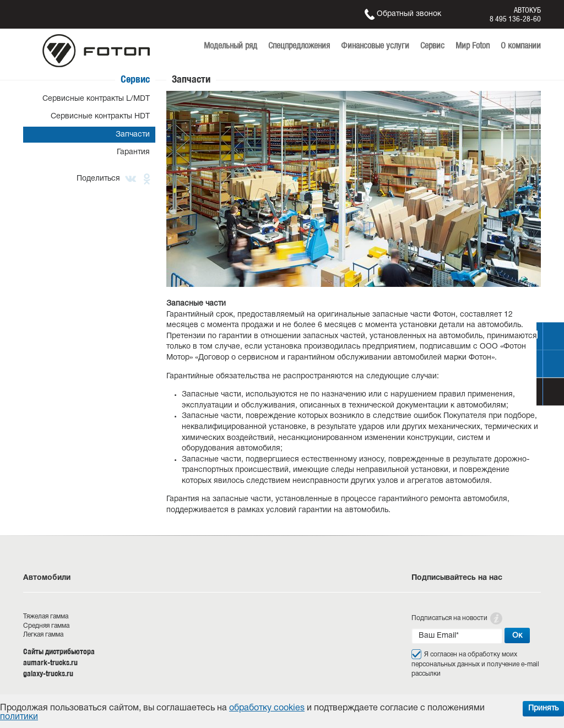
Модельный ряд (231, 45)
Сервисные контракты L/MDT (96, 99)
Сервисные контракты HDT (100, 116)
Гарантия (133, 152)
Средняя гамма (46, 626)
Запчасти (133, 135)
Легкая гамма (43, 635)
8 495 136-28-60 (515, 19)
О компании (521, 45)
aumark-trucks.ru (50, 662)
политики (19, 717)
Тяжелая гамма (46, 616)
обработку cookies (267, 708)
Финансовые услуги (375, 45)
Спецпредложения (299, 45)
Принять (543, 708)
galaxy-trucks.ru (48, 673)
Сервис (432, 45)
